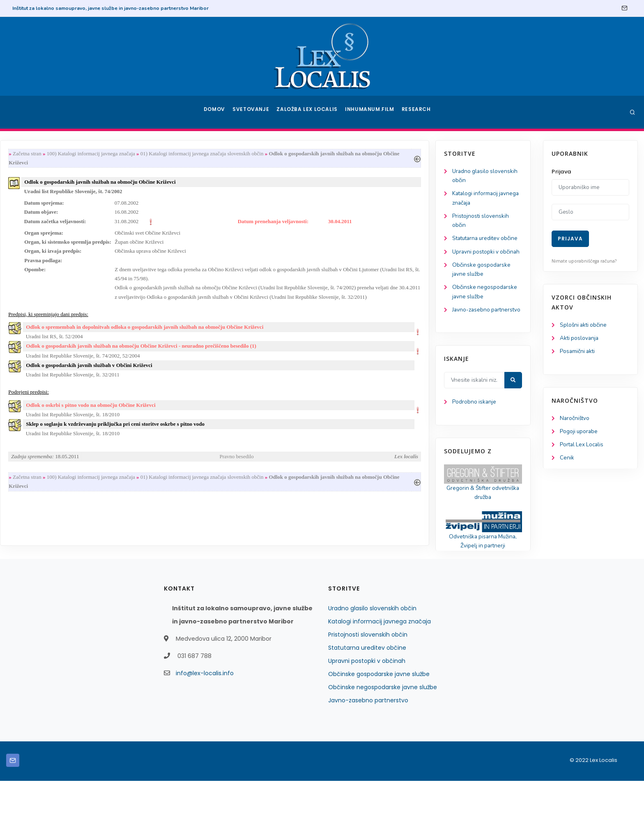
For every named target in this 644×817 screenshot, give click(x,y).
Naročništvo (575, 420)
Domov (215, 112)
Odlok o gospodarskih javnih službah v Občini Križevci (199, 374)
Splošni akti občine (584, 325)
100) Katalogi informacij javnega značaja (201, 154)
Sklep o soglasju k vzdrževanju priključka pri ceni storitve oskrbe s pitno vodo (225, 435)
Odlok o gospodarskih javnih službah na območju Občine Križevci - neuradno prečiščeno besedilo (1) (251, 354)
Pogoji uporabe (579, 433)
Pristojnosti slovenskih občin (368, 671)
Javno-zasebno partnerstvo (368, 736)
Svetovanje (254, 112)
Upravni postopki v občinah (367, 697)
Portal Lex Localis (583, 447)
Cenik (567, 460)
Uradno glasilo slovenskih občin (372, 644)
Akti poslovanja (580, 339)
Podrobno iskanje (45, 436)
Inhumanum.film (370, 112)
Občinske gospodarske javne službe (379, 710)
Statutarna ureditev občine (367, 684)
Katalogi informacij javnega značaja (379, 658)
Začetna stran (137, 154)
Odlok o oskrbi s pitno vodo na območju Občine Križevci (200, 415)
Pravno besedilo (344, 467)
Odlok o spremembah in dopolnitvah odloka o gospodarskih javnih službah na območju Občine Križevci (254, 334)
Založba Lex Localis (310, 112)
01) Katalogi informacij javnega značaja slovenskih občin (312, 154)
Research (417, 112)
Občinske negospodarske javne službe (383, 723)
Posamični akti (578, 352)
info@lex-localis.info (205, 709)
